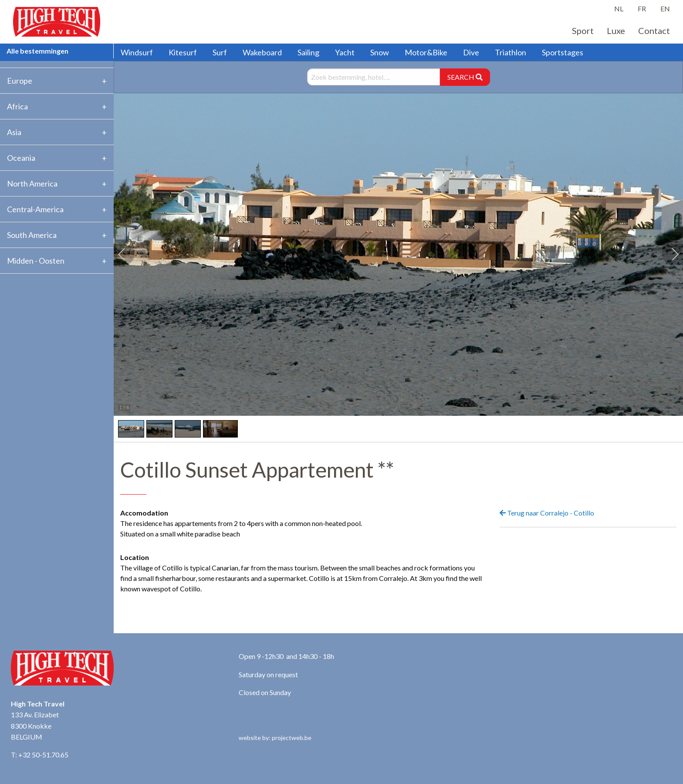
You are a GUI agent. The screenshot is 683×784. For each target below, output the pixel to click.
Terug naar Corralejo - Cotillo (547, 513)
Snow (380, 52)
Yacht (345, 52)
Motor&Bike (426, 52)
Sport (583, 31)
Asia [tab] (14, 132)
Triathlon (511, 52)
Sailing (308, 52)
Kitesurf (183, 52)
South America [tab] (32, 235)
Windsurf (137, 52)
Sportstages (563, 52)
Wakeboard (262, 52)
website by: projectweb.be (275, 738)
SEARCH (465, 77)
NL (619, 8)
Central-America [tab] (35, 209)
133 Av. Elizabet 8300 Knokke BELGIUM (35, 726)
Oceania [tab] (21, 158)
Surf (220, 52)
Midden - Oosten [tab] (36, 261)
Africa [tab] (17, 106)
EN (665, 8)
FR (642, 8)
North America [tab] (32, 183)
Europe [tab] (20, 81)
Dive (471, 52)
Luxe (616, 31)
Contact (654, 31)
